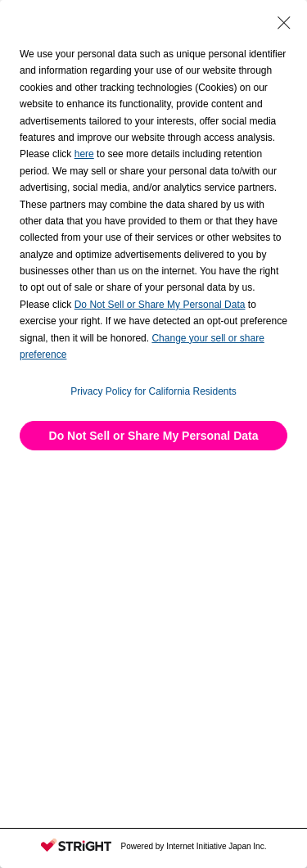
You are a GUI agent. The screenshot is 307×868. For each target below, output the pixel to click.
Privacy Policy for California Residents (153, 391)
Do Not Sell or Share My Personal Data (154, 436)
